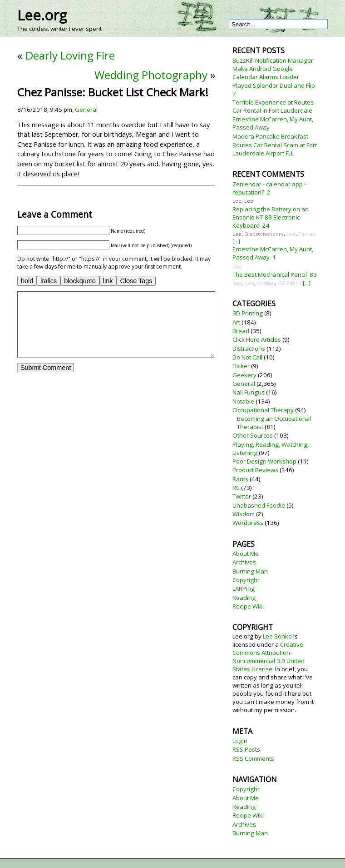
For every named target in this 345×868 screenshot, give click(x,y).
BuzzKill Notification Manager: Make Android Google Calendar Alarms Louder (274, 69)
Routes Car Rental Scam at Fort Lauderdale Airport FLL (275, 149)
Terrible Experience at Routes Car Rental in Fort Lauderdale (273, 106)
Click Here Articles (257, 339)
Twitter (242, 496)
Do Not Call (247, 357)
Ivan (237, 283)
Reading (244, 598)
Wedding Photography (151, 75)
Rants (240, 479)
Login (240, 741)
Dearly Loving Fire (70, 55)
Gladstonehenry (264, 234)
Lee (237, 201)
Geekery (244, 375)
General (86, 110)
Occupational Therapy (263, 410)
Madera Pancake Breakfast (270, 136)
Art (236, 322)
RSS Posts (246, 749)
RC (236, 488)
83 (313, 274)
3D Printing (248, 313)
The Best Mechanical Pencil (270, 274)
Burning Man (250, 571)
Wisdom (244, 514)
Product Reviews (255, 470)
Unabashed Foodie (259, 505)
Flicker (241, 366)
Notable (243, 401)
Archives (244, 562)
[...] (236, 241)
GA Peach (290, 283)
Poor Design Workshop (264, 461)
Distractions (249, 349)
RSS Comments (253, 758)
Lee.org (42, 15)
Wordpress (248, 523)
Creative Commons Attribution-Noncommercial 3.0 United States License (269, 657)
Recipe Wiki (248, 606)
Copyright (246, 580)
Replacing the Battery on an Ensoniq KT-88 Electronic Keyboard (271, 217)
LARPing (244, 589)
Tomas (306, 234)
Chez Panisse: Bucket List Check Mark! (113, 92)
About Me (246, 554)
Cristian (266, 283)
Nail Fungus (249, 392)
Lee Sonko (277, 636)
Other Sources (253, 435)
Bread (241, 331)
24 (266, 225)
